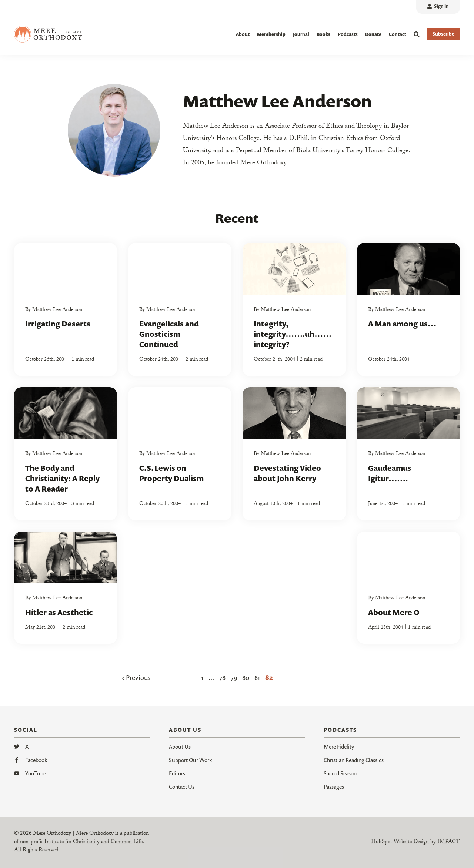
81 (257, 678)
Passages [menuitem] (334, 787)
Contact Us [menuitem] (182, 787)
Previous (136, 678)
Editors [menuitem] (177, 774)
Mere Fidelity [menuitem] (339, 747)
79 (234, 678)
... (211, 678)
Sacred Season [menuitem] (340, 774)
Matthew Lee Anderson (57, 310)
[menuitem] (438, 7)
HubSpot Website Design (400, 842)
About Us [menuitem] (180, 747)
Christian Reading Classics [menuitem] (354, 760)
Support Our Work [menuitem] (190, 760)
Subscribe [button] (443, 34)
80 (246, 678)
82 (269, 678)
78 (222, 678)
